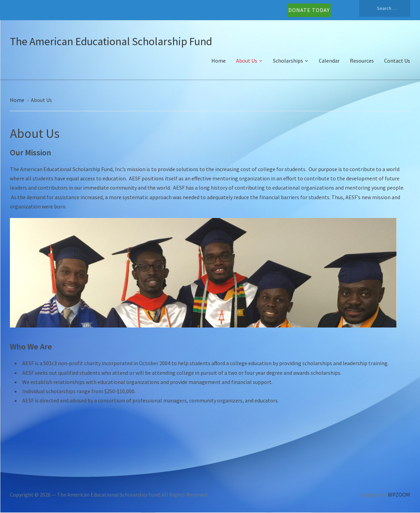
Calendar (329, 61)
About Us (247, 61)
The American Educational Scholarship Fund (111, 41)
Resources (362, 61)
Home (219, 61)
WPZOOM (399, 495)
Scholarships (288, 61)
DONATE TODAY (309, 10)
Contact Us (397, 61)
